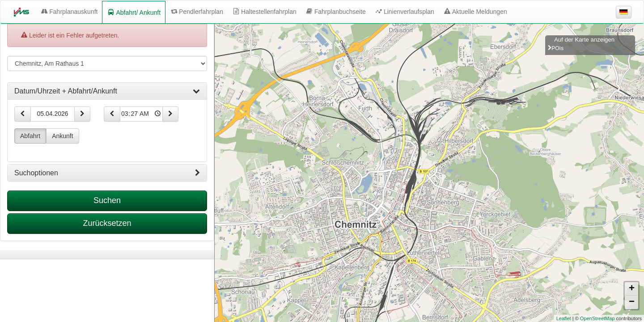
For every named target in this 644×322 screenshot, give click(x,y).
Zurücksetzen (107, 223)
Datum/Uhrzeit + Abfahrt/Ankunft (107, 91)
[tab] (107, 91)
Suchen (107, 200)
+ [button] (632, 289)
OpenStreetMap (597, 318)
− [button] (632, 302)
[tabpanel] (107, 255)
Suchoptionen (107, 173)
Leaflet (564, 318)
